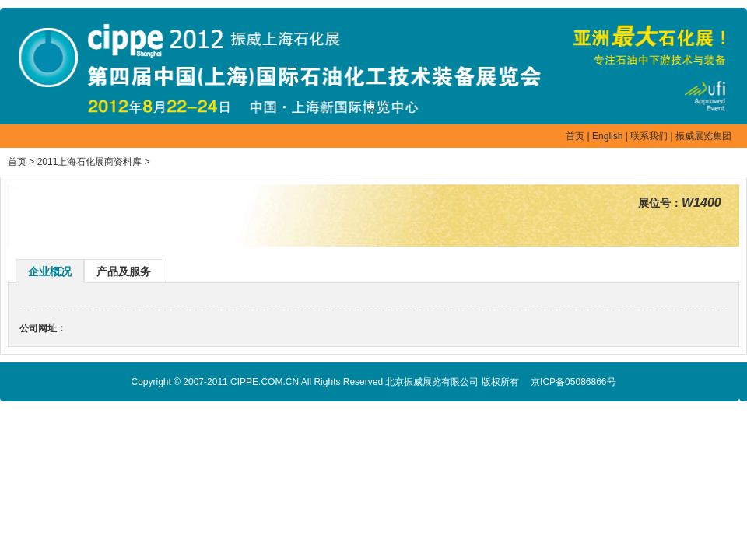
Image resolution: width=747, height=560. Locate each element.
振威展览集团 (703, 136)
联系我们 (649, 136)
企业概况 (50, 271)
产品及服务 (124, 271)
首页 (575, 136)
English (607, 136)
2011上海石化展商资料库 (90, 162)
